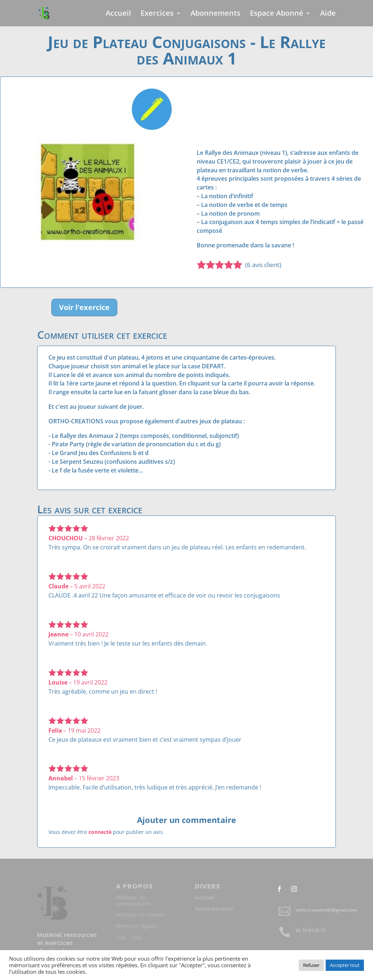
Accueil (118, 14)
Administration (214, 909)
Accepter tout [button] (345, 965)
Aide (328, 14)
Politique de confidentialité (133, 901)
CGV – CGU (129, 937)
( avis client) (263, 265)
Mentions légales (137, 926)
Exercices (157, 14)
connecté (100, 832)
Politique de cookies (140, 915)
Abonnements (215, 14)
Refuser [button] (311, 965)
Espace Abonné (277, 14)
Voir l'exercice (84, 307)
